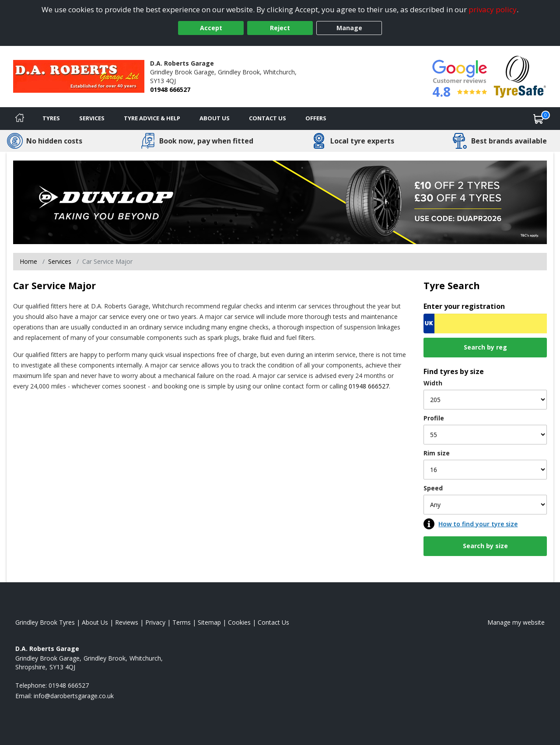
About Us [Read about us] (95, 622)
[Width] (485, 400)
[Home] (20, 119)
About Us (215, 118)
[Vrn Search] (485, 324)
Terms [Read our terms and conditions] (182, 622)
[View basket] (539, 119)
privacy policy (493, 9)
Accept (211, 28)
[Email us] (74, 696)
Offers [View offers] (316, 118)
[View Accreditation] (520, 76)
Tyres (51, 118)
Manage (349, 28)
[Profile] (485, 435)
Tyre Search (452, 285)
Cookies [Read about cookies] (239, 622)
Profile (434, 418)
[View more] (280, 201)
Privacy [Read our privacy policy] (155, 622)
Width (433, 383)
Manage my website (516, 622)
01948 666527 (170, 89)
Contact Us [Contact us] (268, 118)
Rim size (437, 453)
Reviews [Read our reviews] (127, 622)
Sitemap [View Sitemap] (209, 622)
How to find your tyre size (478, 524)
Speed (433, 488)
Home (28, 261)
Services (92, 118)
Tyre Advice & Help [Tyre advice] (152, 118)
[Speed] (485, 505)
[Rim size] (485, 470)
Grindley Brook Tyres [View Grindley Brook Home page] (45, 622)
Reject (280, 28)
